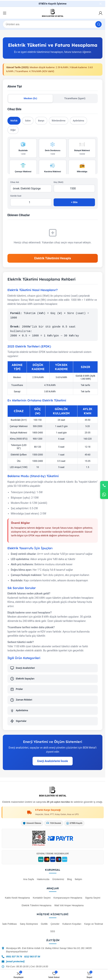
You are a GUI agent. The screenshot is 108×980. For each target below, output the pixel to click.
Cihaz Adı (15, 182)
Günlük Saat (16, 196)
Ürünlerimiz (58, 879)
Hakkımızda (43, 879)
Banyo (41, 121)
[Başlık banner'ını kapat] (101, 4)
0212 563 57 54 (32, 957)
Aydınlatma (78, 121)
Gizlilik (44, 924)
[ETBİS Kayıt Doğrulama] (39, 838)
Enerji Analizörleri (23, 668)
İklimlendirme (59, 121)
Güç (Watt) (59, 182)
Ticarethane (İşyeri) (75, 98)
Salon (28, 121)
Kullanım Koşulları (72, 924)
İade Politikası (9, 924)
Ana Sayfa (28, 879)
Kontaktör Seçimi (42, 898)
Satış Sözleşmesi (29, 924)
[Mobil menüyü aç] (5, 13)
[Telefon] (104, 486)
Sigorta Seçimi (93, 898)
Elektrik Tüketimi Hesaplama (36, 905)
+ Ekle (74, 202)
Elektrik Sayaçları (22, 679)
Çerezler (55, 924)
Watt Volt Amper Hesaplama (69, 905)
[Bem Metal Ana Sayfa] (53, 792)
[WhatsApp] (104, 494)
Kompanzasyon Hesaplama (68, 898)
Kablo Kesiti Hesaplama (17, 898)
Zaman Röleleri (21, 700)
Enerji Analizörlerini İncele (53, 761)
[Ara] (53, 24)
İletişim (78, 879)
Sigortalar (18, 721)
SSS (53, 931)
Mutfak (14, 121)
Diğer (13, 130)
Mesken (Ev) (30, 98)
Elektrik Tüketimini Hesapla (53, 258)
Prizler (17, 689)
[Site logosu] (53, 13)
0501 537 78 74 (14, 957)
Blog (69, 879)
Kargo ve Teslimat (94, 924)
